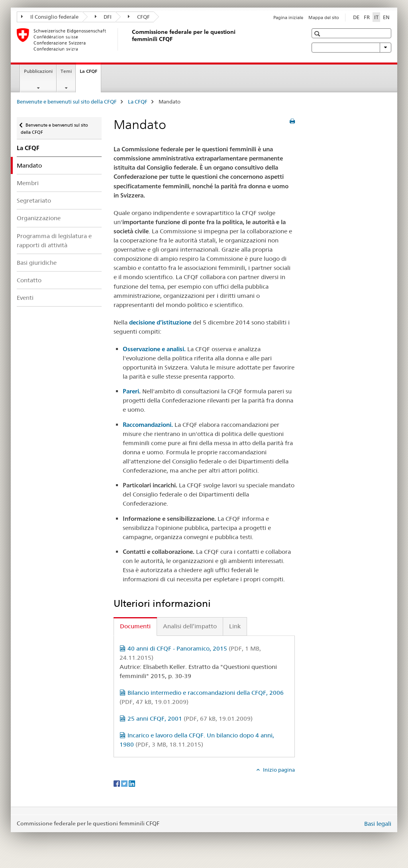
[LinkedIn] (132, 783)
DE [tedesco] (356, 17)
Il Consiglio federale (50, 17)
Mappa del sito (324, 18)
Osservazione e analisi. (154, 349)
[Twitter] (125, 783)
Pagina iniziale (288, 18)
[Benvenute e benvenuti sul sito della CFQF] (130, 39)
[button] (318, 34)
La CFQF (90, 74)
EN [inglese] (386, 17)
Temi (66, 71)
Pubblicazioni (38, 71)
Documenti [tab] (135, 626)
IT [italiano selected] (376, 17)
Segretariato (34, 200)
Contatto (29, 280)
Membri (28, 183)
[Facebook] (117, 783)
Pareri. (132, 391)
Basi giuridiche (37, 263)
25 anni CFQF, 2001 (190, 718)
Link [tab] (235, 626)
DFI (103, 17)
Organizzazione (39, 218)
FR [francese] (367, 17)
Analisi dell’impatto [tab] (190, 626)
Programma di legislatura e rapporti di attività (54, 240)
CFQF (139, 17)
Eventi (25, 298)
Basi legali (378, 824)
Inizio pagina (278, 770)
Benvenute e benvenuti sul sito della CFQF (67, 102)
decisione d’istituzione (160, 322)
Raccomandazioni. (148, 425)
